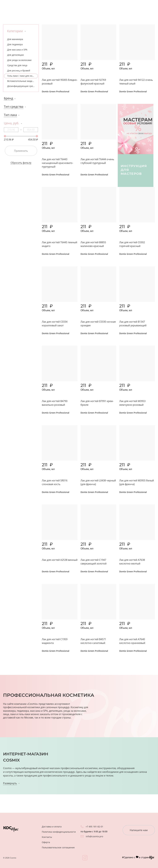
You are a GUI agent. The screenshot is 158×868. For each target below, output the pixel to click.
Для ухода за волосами (19, 60)
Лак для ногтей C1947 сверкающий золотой (94, 562)
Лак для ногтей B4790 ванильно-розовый (55, 403)
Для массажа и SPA (17, 50)
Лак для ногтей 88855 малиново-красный (93, 244)
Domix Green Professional (56, 91)
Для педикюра (15, 44)
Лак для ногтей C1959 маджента (55, 641)
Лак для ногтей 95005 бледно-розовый (60, 82)
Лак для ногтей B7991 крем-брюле (97, 403)
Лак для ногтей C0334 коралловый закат (55, 324)
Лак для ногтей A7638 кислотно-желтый (132, 562)
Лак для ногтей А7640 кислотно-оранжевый (132, 641)
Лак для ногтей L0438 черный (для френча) (98, 482)
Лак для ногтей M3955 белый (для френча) (137, 482)
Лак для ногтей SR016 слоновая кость (55, 482)
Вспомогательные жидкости (22, 81)
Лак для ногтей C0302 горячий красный (132, 244)
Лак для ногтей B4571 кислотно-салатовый (93, 641)
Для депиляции (16, 55)
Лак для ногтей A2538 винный (60, 560)
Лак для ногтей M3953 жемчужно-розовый (132, 403)
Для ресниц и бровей (19, 71)
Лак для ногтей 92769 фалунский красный (93, 82)
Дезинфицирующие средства (23, 86)
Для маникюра (15, 39)
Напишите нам (139, 830)
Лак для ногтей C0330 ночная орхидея (98, 324)
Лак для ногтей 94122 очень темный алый (136, 82)
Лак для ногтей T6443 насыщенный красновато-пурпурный (57, 163)
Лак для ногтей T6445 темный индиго (59, 244)
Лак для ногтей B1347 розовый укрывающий (133, 324)
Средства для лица (17, 65)
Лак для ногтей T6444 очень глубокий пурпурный (97, 161)
